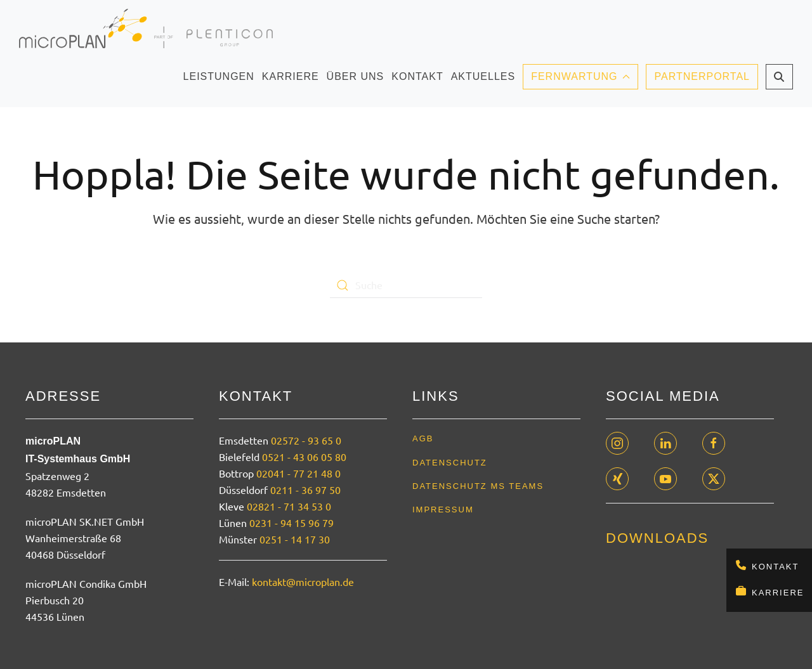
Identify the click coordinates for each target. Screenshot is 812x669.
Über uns (356, 81)
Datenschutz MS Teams (478, 486)
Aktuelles (483, 81)
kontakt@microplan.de (303, 581)
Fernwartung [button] (580, 76)
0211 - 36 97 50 (305, 490)
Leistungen (219, 81)
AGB (423, 438)
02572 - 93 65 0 (306, 440)
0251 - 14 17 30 (295, 539)
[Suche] (406, 285)
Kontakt (775, 567)
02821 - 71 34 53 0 (289, 506)
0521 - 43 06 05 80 (304, 457)
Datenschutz (450, 463)
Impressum (443, 510)
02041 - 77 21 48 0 (298, 473)
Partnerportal (702, 76)
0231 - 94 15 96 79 (291, 523)
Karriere (778, 593)
